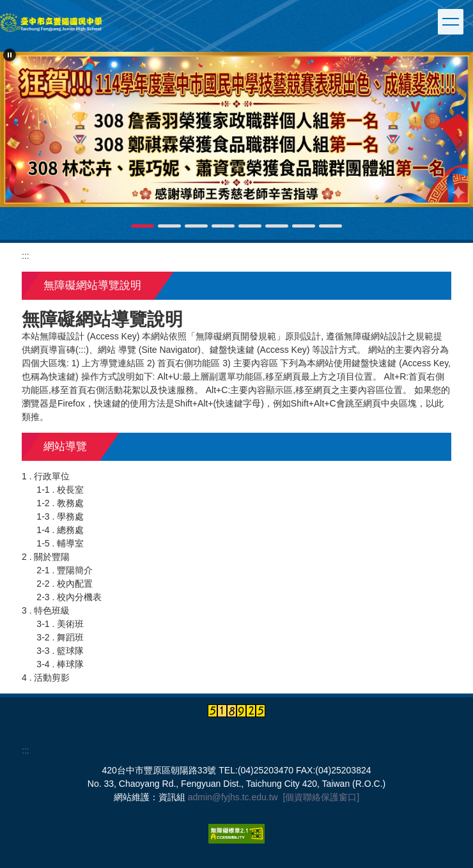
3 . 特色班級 (46, 610)
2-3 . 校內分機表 (69, 597)
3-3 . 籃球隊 (60, 651)
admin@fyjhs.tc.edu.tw (233, 797)
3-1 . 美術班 (60, 624)
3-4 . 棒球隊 (60, 664)
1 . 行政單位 (46, 476)
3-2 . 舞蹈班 (60, 637)
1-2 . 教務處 (60, 503)
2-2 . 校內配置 (65, 584)
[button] (10, 55)
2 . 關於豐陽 (46, 557)
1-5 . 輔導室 (60, 543)
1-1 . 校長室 (60, 490)
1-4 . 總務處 (60, 530)
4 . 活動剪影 (46, 678)
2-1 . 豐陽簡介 (65, 570)
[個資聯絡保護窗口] (321, 797)
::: (26, 256)
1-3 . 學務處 (60, 516)
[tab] (143, 226)
